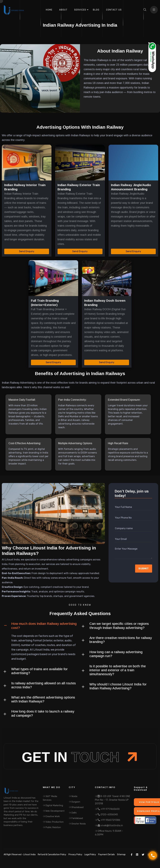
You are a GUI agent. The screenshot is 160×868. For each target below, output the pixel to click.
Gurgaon (74, 802)
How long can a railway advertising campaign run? (116, 654)
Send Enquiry (27, 251)
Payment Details (106, 855)
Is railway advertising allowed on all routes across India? (43, 685)
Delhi (73, 813)
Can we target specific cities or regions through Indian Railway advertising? (119, 626)
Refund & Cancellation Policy (52, 855)
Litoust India (29, 855)
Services (80, 10)
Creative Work (51, 816)
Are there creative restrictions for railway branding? (121, 640)
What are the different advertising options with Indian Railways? (43, 699)
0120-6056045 (106, 814)
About (63, 10)
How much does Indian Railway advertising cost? (44, 626)
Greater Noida (77, 824)
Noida (73, 796)
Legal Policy (90, 855)
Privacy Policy (75, 855)
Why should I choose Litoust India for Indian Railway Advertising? (118, 686)
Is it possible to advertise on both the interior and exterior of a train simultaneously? (118, 670)
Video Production (53, 822)
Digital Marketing (53, 805)
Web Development (54, 811)
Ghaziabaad (76, 807)
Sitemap (121, 855)
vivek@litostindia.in (109, 825)
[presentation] (131, 569)
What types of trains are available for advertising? (39, 671)
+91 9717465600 (107, 809)
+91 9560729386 (108, 820)
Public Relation (52, 827)
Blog (96, 10)
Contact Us (114, 10)
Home (49, 10)
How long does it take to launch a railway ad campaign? (43, 713)
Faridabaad (76, 818)
